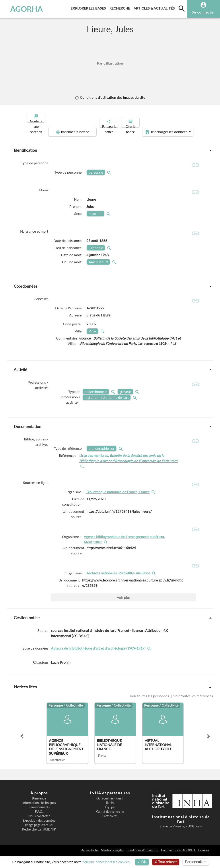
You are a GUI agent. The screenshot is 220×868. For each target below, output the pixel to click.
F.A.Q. (39, 824)
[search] (182, 8)
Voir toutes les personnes (150, 708)
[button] (22, 749)
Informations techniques (39, 815)
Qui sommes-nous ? (110, 811)
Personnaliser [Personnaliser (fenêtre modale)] (196, 862)
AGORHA (23, 9)
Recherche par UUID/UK (39, 842)
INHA (110, 815)
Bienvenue (39, 811)
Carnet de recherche (110, 824)
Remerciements (39, 820)
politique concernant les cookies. (106, 862)
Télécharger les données (160, 128)
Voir (124, 610)
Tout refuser (166, 862)
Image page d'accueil (39, 837)
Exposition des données (39, 833)
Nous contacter (39, 829)
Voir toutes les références (193, 708)
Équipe (110, 820)
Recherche (121, 7)
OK (142, 862)
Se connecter (203, 12)
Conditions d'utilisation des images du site (110, 97)
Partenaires (110, 829)
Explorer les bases (89, 7)
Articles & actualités (155, 7)
